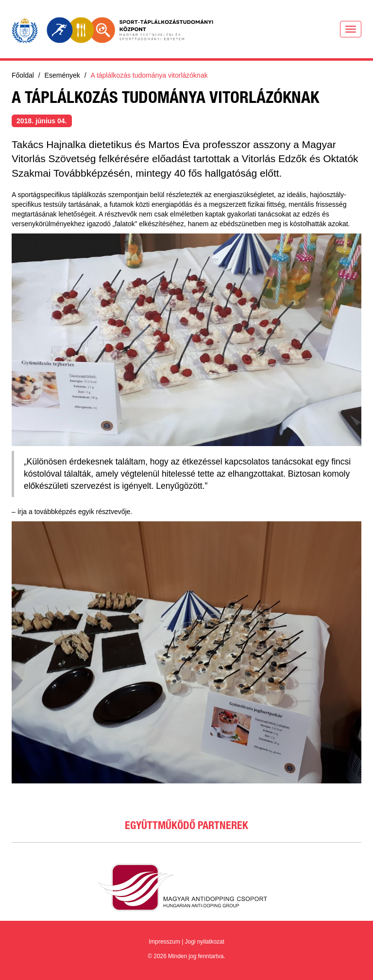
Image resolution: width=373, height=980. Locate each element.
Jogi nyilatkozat (205, 942)
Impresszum (164, 942)
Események (62, 75)
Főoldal (23, 75)
